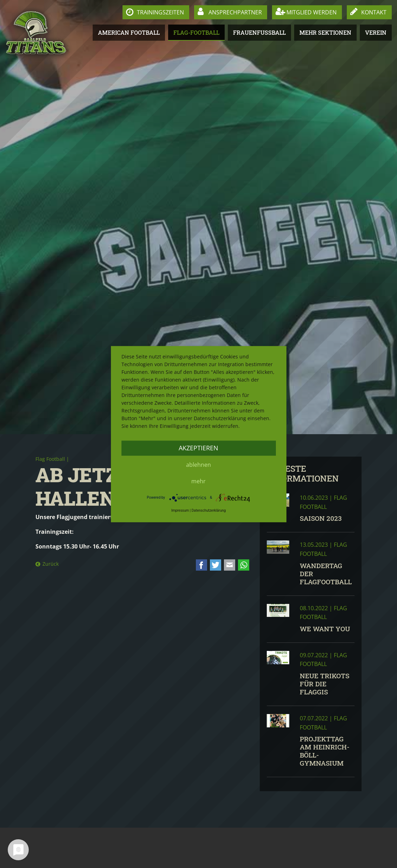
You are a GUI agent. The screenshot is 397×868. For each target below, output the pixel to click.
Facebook (201, 565)
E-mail (230, 565)
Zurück (51, 564)
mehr (198, 481)
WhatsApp (244, 565)
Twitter (216, 565)
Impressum (180, 511)
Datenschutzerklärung (209, 511)
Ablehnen (198, 465)
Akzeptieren (198, 448)
